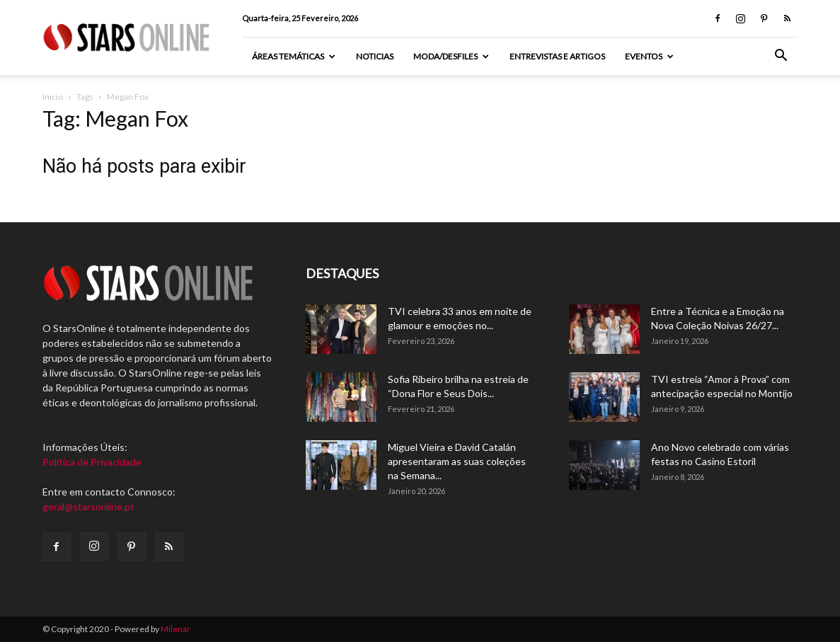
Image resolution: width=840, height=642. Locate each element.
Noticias (375, 56)
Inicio (53, 97)
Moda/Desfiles (451, 56)
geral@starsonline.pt (88, 506)
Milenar (176, 629)
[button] (781, 57)
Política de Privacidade (92, 462)
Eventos (649, 56)
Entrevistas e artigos (557, 56)
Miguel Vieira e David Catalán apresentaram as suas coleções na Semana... (457, 461)
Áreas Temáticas (294, 56)
